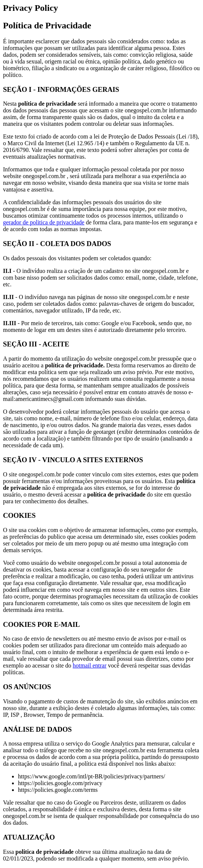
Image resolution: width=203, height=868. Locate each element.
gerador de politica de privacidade (44, 222)
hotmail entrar (90, 665)
